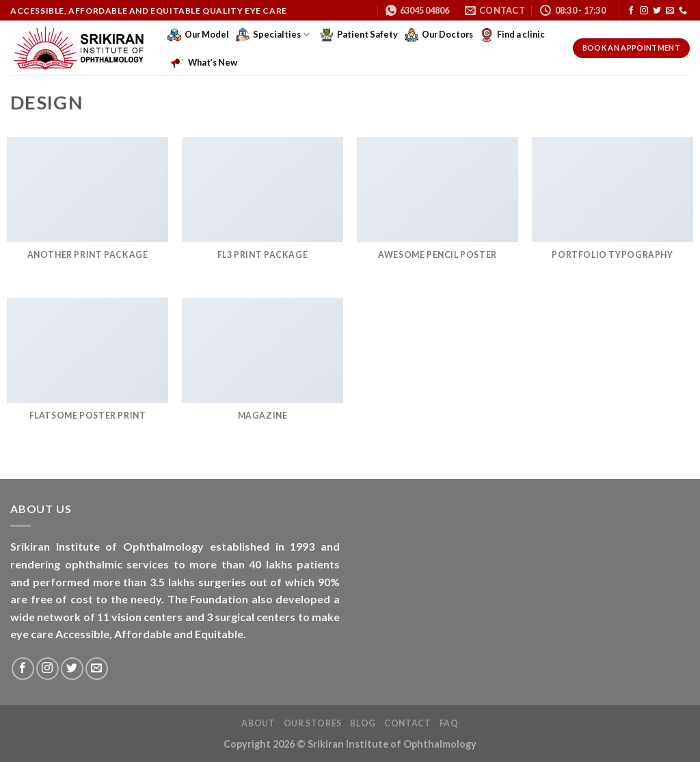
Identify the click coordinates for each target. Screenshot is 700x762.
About (258, 723)
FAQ (449, 723)
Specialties (273, 35)
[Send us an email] (670, 11)
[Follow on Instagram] (644, 11)
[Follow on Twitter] (657, 11)
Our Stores (313, 723)
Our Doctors (439, 35)
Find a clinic (512, 35)
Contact (407, 723)
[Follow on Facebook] (631, 11)
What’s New (204, 62)
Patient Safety (359, 35)
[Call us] (683, 11)
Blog (363, 723)
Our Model (198, 35)
